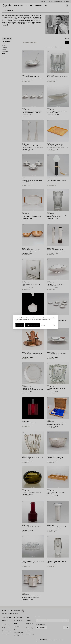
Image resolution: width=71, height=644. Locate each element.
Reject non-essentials (33, 325)
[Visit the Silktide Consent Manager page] (54, 325)
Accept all (20, 325)
